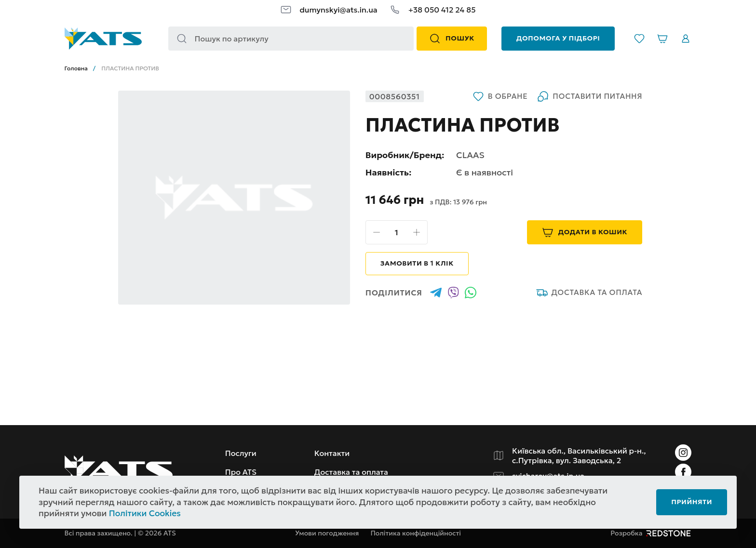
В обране (500, 96)
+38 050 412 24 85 (442, 10)
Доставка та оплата (589, 293)
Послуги (241, 453)
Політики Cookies (145, 513)
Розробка (651, 533)
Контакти (332, 453)
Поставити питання (590, 96)
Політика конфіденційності (416, 533)
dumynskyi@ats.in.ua (338, 10)
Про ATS (241, 472)
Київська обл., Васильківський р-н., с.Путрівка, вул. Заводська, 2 (579, 455)
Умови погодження (327, 533)
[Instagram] (683, 453)
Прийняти (692, 502)
